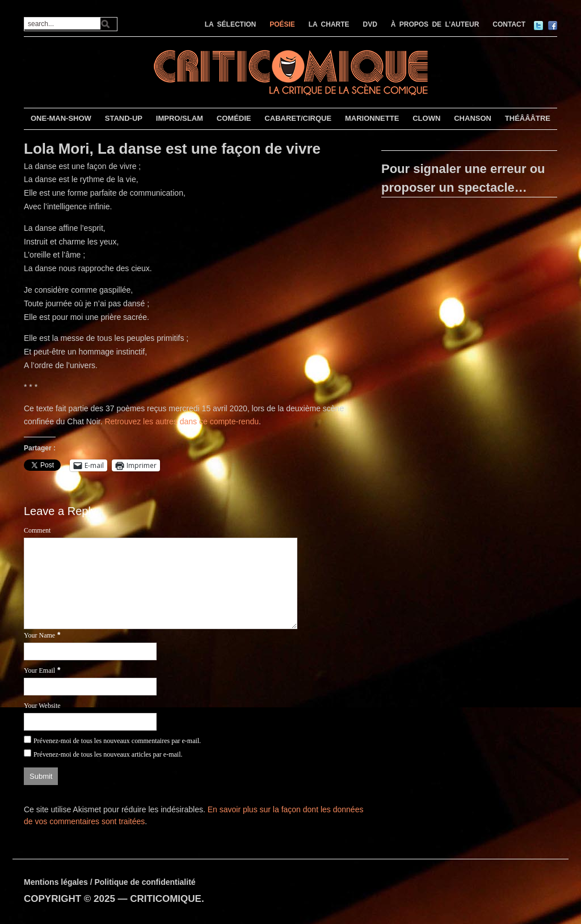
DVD (370, 24)
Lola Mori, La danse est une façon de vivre (172, 149)
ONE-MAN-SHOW (61, 118)
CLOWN (426, 118)
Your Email (39, 670)
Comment (37, 530)
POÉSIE (282, 24)
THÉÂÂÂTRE (528, 118)
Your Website (42, 706)
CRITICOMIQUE (166, 899)
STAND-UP (124, 118)
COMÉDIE (234, 118)
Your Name (39, 635)
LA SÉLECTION (231, 24)
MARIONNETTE (372, 118)
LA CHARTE (329, 24)
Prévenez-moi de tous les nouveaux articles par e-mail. (108, 754)
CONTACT (509, 24)
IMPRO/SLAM (180, 118)
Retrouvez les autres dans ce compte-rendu (182, 421)
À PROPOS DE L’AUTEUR (435, 24)
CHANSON (473, 118)
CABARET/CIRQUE (298, 118)
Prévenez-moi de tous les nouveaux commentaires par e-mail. (117, 741)
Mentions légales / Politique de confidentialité (110, 882)
